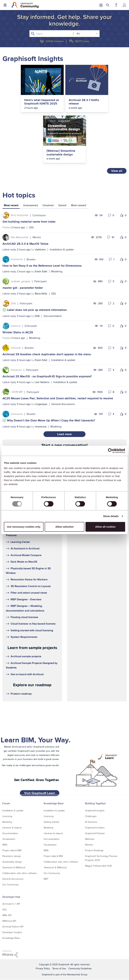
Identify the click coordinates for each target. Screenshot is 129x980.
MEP (46, 879)
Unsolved (48, 205)
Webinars (90, 839)
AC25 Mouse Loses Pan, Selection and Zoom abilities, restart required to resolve (58, 398)
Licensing (7, 816)
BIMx (5, 845)
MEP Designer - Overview (26, 599)
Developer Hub (11, 897)
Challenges (91, 816)
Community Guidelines (80, 968)
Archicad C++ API (11, 904)
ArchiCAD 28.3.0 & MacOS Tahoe (25, 244)
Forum (6, 803)
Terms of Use (59, 968)
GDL (32, 227)
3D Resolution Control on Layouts (31, 586)
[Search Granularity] (86, 34)
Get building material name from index (29, 222)
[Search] (65, 34)
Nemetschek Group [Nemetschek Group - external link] (77, 974)
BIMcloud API (9, 921)
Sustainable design (12, 862)
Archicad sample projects (26, 656)
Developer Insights (12, 932)
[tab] (11, 206)
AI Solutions (91, 822)
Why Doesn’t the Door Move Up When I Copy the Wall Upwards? (51, 420)
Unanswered (30, 205)
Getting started (51, 822)
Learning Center (20, 542)
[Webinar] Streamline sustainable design (61, 153)
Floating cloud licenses (24, 617)
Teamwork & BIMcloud (14, 867)
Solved (62, 205)
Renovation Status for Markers (29, 579)
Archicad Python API (13, 927)
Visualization (9, 839)
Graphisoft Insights (95, 810)
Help (116, 5)
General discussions (63, 404)
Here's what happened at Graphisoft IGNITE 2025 (41, 102)
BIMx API (7, 915)
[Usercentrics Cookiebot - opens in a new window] (110, 451)
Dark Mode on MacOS (24, 562)
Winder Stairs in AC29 (18, 332)
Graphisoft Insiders (95, 828)
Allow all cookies (105, 527)
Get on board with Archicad (27, 674)
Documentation (53, 316)
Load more (64, 434)
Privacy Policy (43, 968)
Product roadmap (21, 694)
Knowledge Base (54, 803)
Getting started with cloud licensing (32, 630)
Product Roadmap (94, 850)
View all (117, 171)
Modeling (57, 271)
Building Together (95, 803)
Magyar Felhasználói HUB (98, 866)
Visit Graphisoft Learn (40, 793)
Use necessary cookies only (24, 527)
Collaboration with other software (19, 873)
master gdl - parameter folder (23, 288)
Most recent (11, 205)
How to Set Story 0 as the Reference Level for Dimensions (42, 266)
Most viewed (79, 205)
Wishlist (89, 845)
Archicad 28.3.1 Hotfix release (84, 102)
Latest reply (9, 249)
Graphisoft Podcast (95, 833)
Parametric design (12, 856)
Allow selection (64, 527)
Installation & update (62, 249)
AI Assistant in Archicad (25, 548)
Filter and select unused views (29, 593)
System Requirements (24, 637)
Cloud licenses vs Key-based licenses (33, 624)
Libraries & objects (12, 828)
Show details (111, 516)
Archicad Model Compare (26, 555)
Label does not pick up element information (37, 310)
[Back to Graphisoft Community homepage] (26, 5)
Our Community (10, 885)
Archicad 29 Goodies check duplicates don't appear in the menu (47, 354)
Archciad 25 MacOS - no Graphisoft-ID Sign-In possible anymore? (47, 376)
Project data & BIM (12, 850)
